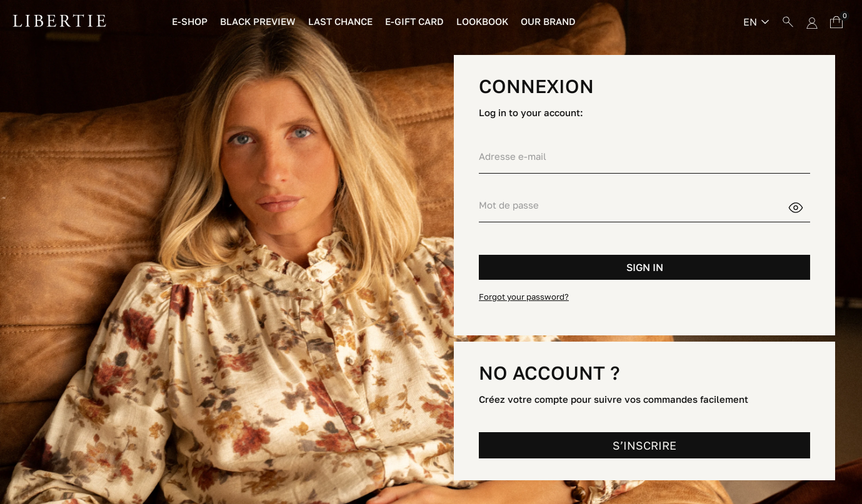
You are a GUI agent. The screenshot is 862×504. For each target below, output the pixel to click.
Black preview (258, 22)
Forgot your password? (524, 297)
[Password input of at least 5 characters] (633, 205)
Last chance (340, 22)
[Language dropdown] (756, 22)
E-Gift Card (414, 22)
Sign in (645, 267)
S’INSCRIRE (644, 445)
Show (804, 206)
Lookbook (482, 22)
